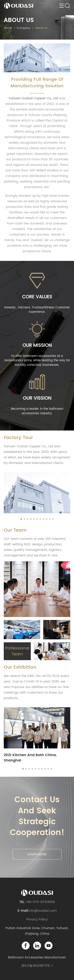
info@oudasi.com (43, 911)
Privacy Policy (37, 919)
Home (8, 28)
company (24, 28)
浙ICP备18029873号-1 (37, 966)
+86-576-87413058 (40, 902)
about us (41, 28)
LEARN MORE (37, 854)
